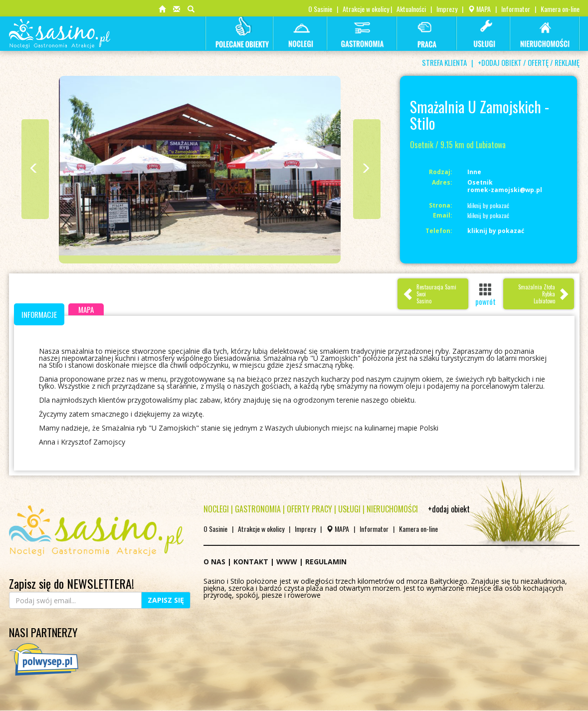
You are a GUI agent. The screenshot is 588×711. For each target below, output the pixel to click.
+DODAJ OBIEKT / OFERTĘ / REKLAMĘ (529, 62)
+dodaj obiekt (449, 509)
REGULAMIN (326, 562)
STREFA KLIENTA (444, 62)
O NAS (214, 562)
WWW (287, 562)
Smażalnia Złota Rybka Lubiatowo (544, 294)
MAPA (479, 9)
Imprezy (447, 9)
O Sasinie (320, 9)
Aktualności (411, 9)
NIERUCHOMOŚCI (392, 509)
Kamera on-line (560, 9)
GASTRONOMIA (258, 509)
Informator (516, 9)
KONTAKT (251, 562)
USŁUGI (349, 509)
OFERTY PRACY (309, 509)
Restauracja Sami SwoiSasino (429, 294)
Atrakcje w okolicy (366, 9)
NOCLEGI (216, 509)
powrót (486, 295)
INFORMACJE (39, 314)
